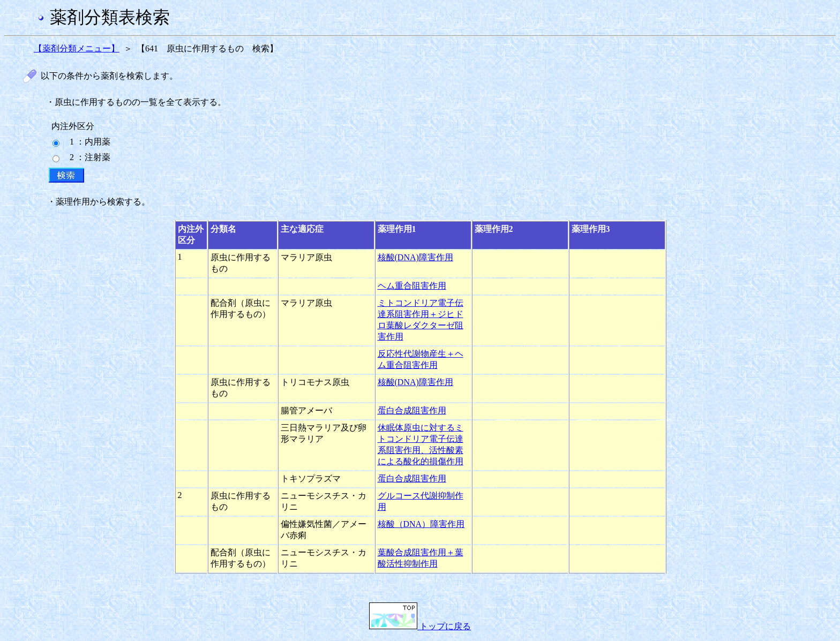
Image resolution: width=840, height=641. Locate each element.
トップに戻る (420, 626)
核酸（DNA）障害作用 (421, 524)
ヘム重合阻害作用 (412, 286)
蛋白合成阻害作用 (412, 410)
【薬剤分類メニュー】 (77, 48)
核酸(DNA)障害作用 (415, 257)
